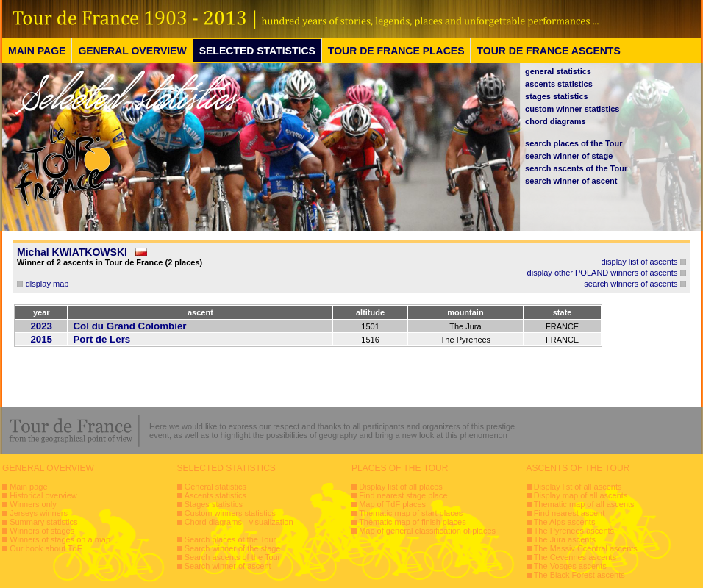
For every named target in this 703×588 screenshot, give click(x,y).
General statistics (215, 487)
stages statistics (557, 96)
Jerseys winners (39, 513)
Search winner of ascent (228, 566)
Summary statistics (43, 522)
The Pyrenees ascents (574, 531)
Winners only (33, 504)
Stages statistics (214, 504)
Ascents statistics (215, 495)
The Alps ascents (565, 522)
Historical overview (43, 495)
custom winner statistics (572, 109)
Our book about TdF (46, 548)
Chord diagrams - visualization (239, 522)
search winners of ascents (631, 284)
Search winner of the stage (233, 548)
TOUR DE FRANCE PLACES (396, 51)
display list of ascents (640, 262)
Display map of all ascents (581, 495)
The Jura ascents (565, 539)
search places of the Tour (574, 143)
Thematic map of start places (411, 513)
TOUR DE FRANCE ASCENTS (548, 51)
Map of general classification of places (427, 531)
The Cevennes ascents (575, 557)
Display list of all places (401, 487)
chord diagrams (556, 121)
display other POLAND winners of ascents (603, 273)
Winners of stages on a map (60, 539)
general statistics (558, 71)
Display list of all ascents (578, 487)
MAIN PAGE (37, 51)
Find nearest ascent (570, 513)
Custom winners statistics (230, 513)
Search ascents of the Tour (233, 557)
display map (47, 284)
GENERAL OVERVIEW (132, 51)
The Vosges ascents (570, 566)
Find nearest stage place (403, 495)
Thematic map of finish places (413, 522)
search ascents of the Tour (576, 168)
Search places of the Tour (231, 539)
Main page (28, 487)
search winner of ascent (571, 181)
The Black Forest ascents (579, 575)
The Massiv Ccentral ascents (586, 548)
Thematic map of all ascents (584, 504)
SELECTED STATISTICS (257, 51)
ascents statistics (559, 84)
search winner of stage (569, 156)
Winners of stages (42, 531)
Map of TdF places (392, 504)
